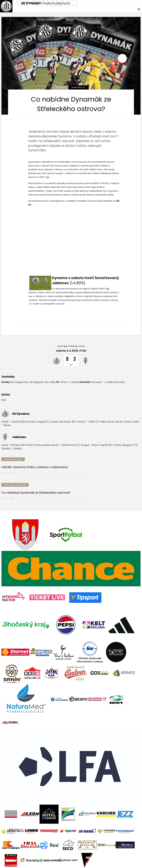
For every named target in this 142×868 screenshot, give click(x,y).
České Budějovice (46, 3)
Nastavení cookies (11, 863)
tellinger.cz (135, 860)
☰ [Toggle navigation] (139, 9)
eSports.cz (58, 860)
